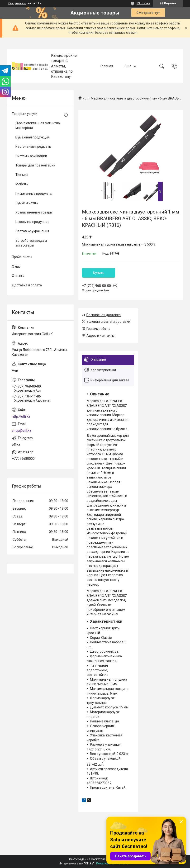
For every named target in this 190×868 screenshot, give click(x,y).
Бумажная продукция (33, 137)
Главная (107, 66)
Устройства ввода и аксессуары (31, 243)
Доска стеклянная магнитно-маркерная (38, 125)
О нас (16, 266)
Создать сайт (17, 3)
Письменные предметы (34, 194)
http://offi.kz (21, 417)
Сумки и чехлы (27, 203)
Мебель (22, 184)
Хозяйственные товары (34, 212)
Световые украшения (32, 231)
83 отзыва (143, 3)
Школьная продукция (32, 222)
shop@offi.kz (22, 431)
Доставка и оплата (27, 285)
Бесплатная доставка (104, 315)
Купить (99, 273)
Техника (22, 175)
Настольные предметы (33, 147)
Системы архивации (31, 156)
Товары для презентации (35, 165)
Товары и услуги (25, 114)
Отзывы (18, 276)
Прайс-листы (22, 257)
